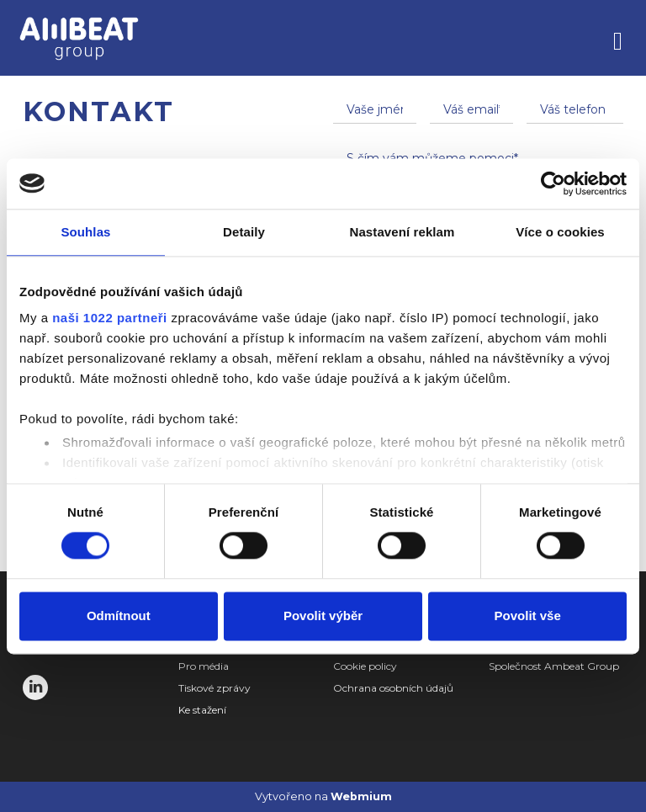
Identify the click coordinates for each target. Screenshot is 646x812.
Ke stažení (202, 710)
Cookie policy (365, 666)
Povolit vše (528, 616)
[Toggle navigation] (618, 38)
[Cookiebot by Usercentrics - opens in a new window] (553, 183)
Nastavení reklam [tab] (402, 232)
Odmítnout (119, 616)
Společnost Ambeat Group (554, 666)
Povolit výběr (323, 616)
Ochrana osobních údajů (393, 688)
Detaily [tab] (244, 232)
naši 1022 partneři (110, 318)
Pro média (204, 666)
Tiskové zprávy (214, 688)
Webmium (361, 796)
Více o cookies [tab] (560, 232)
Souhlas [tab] (85, 232)
